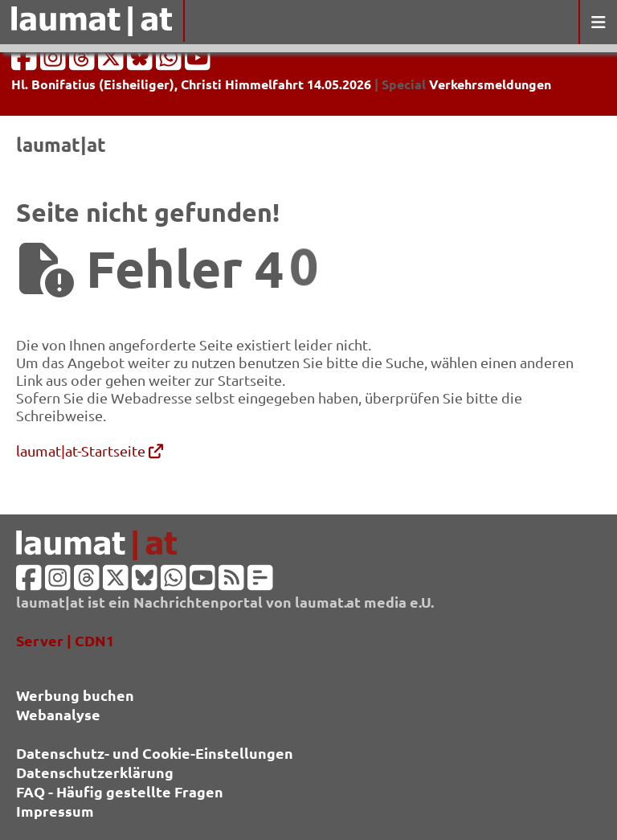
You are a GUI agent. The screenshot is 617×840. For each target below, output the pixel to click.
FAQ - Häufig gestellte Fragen (120, 791)
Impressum (55, 811)
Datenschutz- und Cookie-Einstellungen (155, 753)
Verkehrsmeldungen (490, 84)
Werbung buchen (75, 695)
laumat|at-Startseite (90, 451)
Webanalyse (58, 714)
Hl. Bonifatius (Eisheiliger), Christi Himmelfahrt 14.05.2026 (191, 84)
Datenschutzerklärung (95, 772)
